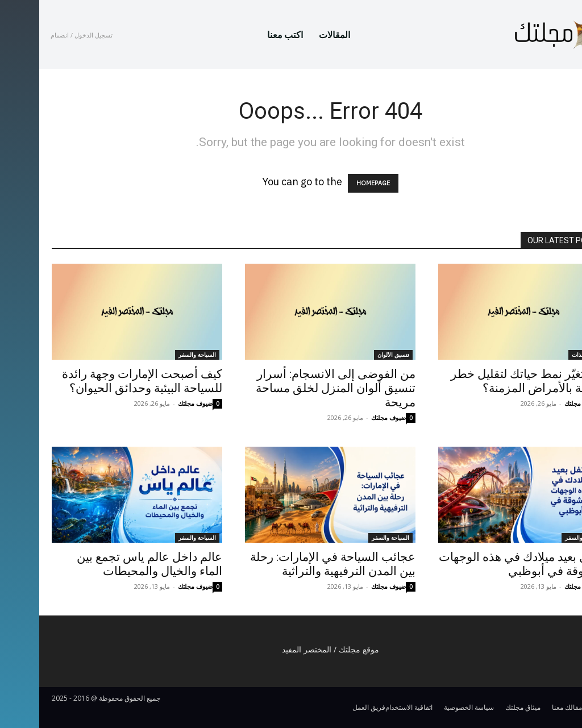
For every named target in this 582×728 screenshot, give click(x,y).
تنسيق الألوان (354, 355)
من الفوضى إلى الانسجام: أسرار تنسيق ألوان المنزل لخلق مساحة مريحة (296, 388)
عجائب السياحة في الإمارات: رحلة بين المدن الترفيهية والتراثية (294, 564)
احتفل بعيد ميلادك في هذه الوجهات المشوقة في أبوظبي (485, 564)
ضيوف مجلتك (156, 403)
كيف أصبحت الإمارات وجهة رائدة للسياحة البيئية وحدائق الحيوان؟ (103, 381)
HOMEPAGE (334, 183)
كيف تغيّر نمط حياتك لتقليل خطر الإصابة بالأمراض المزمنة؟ (490, 381)
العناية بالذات (548, 355)
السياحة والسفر (158, 355)
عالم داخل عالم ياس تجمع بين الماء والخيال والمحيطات (110, 564)
